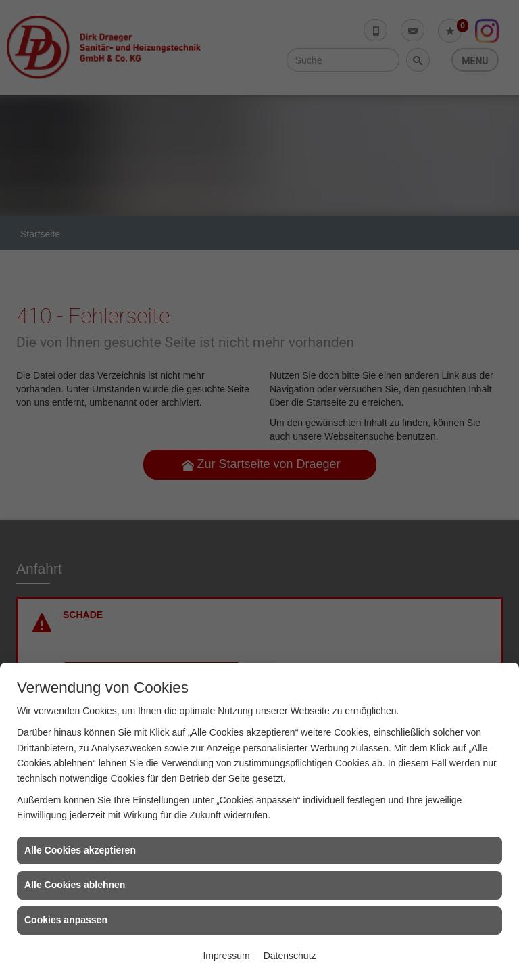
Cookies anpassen (66, 920)
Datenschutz (290, 956)
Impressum (226, 956)
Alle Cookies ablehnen (75, 885)
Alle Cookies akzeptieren (80, 850)
